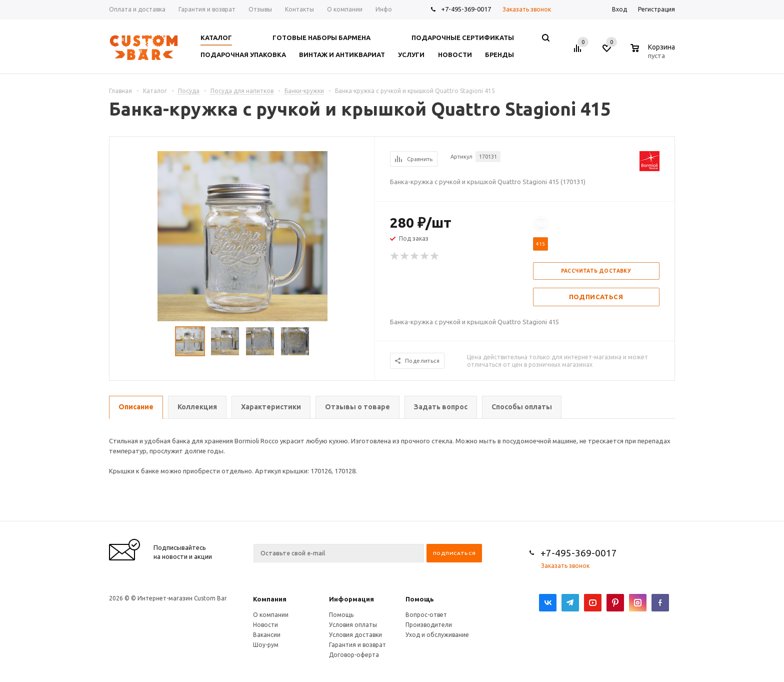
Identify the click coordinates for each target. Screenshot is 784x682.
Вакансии (267, 635)
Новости (265, 625)
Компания (270, 599)
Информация (351, 599)
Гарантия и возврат (357, 645)
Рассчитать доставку (596, 271)
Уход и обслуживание (437, 635)
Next (363, 342)
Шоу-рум (266, 645)
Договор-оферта (354, 655)
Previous (122, 342)
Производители (429, 625)
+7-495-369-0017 (466, 9)
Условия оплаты (353, 625)
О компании (271, 615)
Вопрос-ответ (426, 615)
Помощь (420, 599)
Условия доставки (355, 635)
